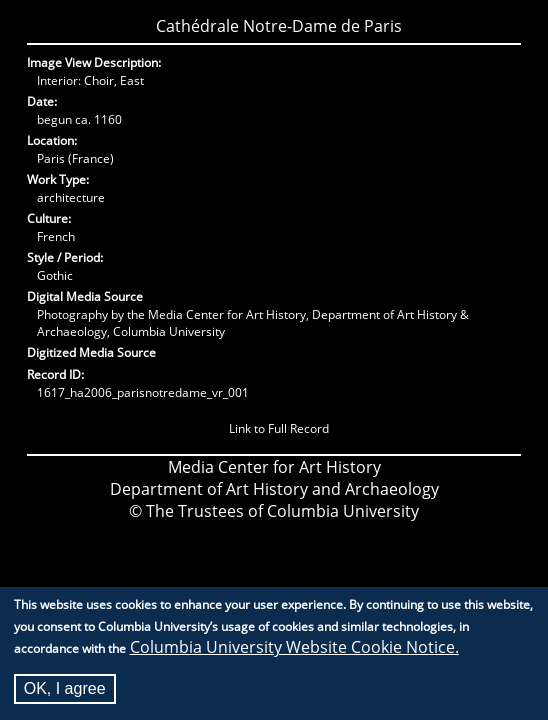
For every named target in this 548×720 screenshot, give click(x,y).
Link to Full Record (279, 428)
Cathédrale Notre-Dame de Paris (279, 26)
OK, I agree (65, 691)
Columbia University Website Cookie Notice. (294, 650)
